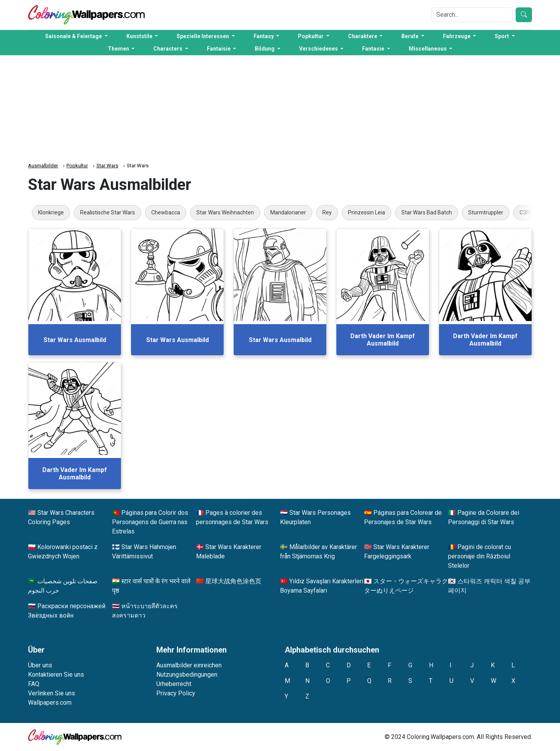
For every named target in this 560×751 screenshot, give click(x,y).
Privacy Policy (176, 693)
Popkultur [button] (311, 36)
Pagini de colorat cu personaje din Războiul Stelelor (479, 556)
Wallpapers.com (50, 703)
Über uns (40, 665)
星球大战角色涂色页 (233, 581)
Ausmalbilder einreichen (189, 665)
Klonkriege (51, 212)
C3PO (527, 212)
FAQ (34, 684)
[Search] (472, 15)
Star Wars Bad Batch (427, 212)
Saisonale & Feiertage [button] (74, 36)
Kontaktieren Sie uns (56, 675)
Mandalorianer (288, 212)
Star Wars (107, 166)
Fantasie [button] (374, 49)
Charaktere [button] (363, 36)
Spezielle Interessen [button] (203, 36)
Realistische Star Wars (108, 212)
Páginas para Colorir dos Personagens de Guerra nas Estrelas (150, 522)
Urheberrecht (174, 684)
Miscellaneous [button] (428, 49)
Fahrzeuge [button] (457, 36)
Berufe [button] (410, 36)
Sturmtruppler (486, 212)
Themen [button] (119, 49)
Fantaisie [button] (219, 49)
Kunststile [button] (140, 36)
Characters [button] (168, 49)
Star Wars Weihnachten (225, 212)
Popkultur (77, 166)
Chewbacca (166, 212)
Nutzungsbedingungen (187, 675)
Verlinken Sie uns (52, 693)
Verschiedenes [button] (319, 49)
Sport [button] (502, 36)
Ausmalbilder (43, 166)
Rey (327, 212)
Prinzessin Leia (367, 212)
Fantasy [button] (264, 36)
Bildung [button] (265, 49)
